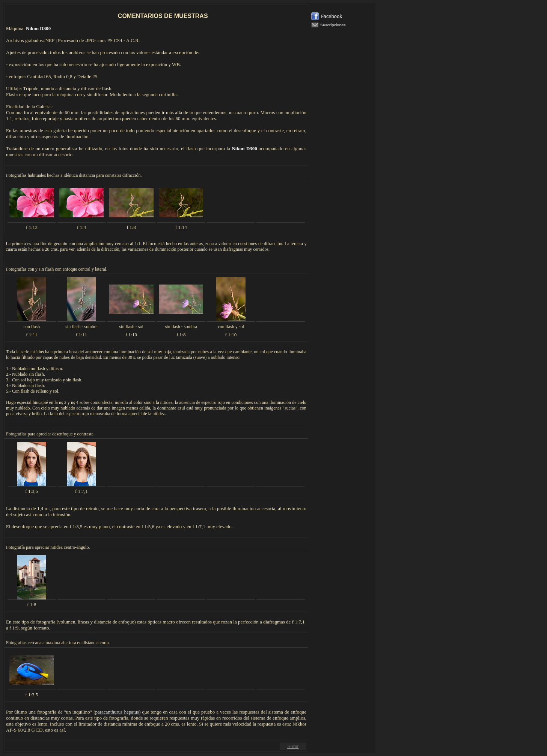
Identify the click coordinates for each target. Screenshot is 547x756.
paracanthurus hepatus (117, 712)
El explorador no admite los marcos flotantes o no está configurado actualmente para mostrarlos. (342, 201)
